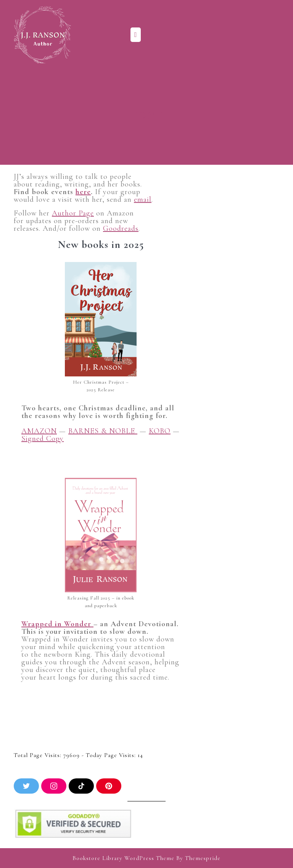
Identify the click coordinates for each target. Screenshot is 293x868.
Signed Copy (43, 439)
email (143, 199)
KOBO (160, 431)
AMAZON (39, 431)
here (83, 192)
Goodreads (121, 228)
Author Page (73, 213)
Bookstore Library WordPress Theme (123, 858)
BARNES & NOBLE (103, 431)
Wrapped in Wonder (57, 624)
